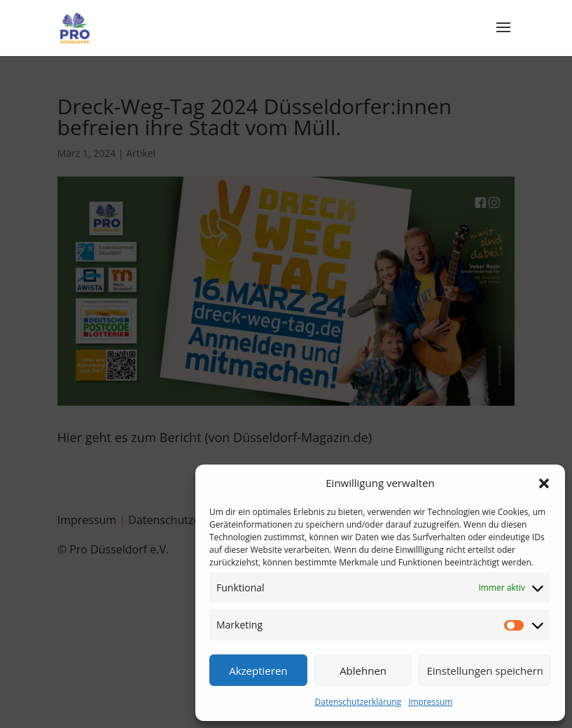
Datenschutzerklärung (358, 702)
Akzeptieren (258, 671)
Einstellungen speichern (485, 671)
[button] (544, 483)
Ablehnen (363, 671)
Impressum (430, 702)
